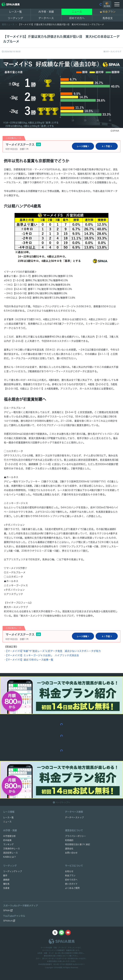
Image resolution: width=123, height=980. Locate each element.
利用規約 (69, 840)
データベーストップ (74, 817)
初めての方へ (77, 18)
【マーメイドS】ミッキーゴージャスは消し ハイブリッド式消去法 (43, 655)
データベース (46, 18)
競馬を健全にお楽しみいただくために (61, 961)
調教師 (6, 880)
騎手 (5, 876)
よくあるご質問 (72, 888)
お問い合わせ (71, 853)
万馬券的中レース (12, 849)
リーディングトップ (13, 871)
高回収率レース (10, 853)
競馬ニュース (8, 24)
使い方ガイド (71, 884)
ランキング (8, 844)
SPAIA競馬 (58, 967)
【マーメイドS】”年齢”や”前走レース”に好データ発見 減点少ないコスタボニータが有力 (53, 651)
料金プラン (70, 876)
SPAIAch (9, 921)
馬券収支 (108, 18)
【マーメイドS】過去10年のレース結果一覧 (30, 660)
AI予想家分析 (9, 836)
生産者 (6, 888)
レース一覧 (15, 12)
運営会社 (69, 849)
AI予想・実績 (46, 12)
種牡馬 (6, 884)
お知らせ (69, 871)
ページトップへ (61, 802)
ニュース (77, 12)
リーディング (15, 18)
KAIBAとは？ (10, 857)
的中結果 (7, 840)
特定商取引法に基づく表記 (78, 844)
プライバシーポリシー (75, 836)
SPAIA (8, 910)
